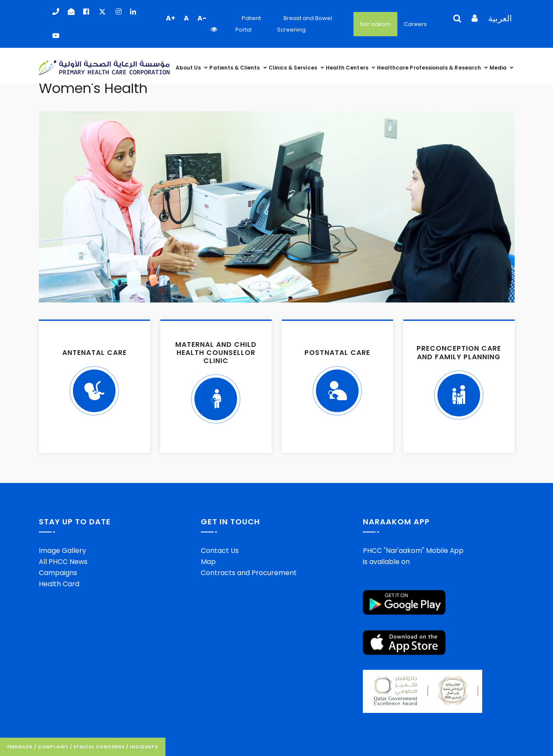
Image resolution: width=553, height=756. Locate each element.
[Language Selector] (454, 24)
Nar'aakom (375, 24)
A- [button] (202, 18)
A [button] (186, 18)
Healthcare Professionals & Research (430, 66)
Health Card (59, 584)
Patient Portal (248, 24)
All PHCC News (63, 562)
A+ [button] (171, 18)
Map (208, 562)
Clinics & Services (294, 66)
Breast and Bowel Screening (305, 24)
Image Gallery (62, 551)
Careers (415, 24)
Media (499, 66)
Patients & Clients (235, 66)
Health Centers (348, 66)
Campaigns (58, 573)
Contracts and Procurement (249, 573)
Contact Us (220, 551)
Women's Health (93, 88)
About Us (189, 66)
